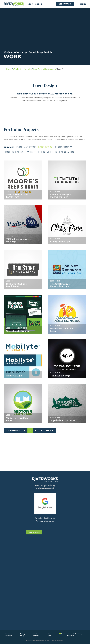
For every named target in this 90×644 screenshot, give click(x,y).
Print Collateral (14, 152)
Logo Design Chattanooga (44, 69)
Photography (63, 147)
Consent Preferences (9, 635)
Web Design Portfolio (22, 69)
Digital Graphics (65, 152)
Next (50, 430)
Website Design (36, 152)
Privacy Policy (23, 635)
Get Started (65, 4)
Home (9, 69)
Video (50, 152)
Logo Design (46, 147)
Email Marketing (26, 147)
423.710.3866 (35, 4)
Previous (13, 430)
